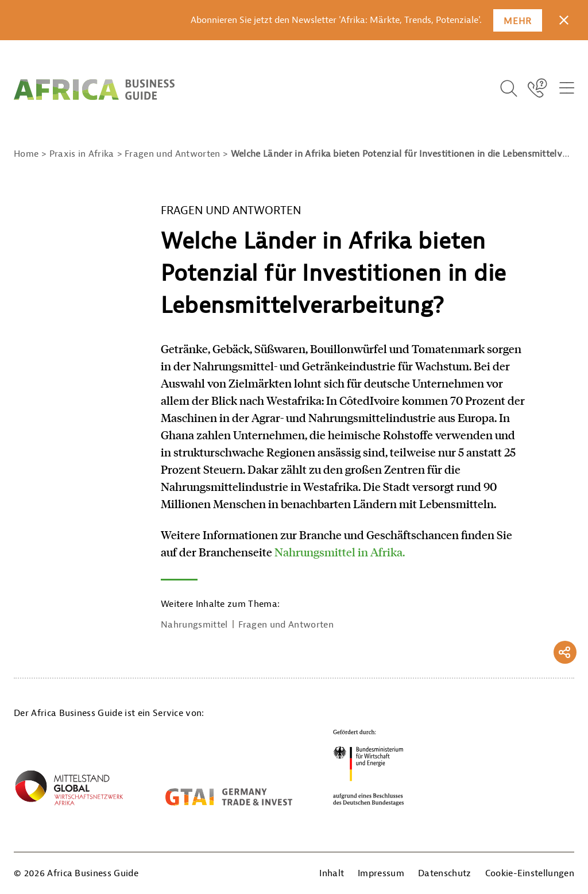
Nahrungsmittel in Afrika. (340, 552)
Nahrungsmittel (194, 625)
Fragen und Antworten (286, 625)
